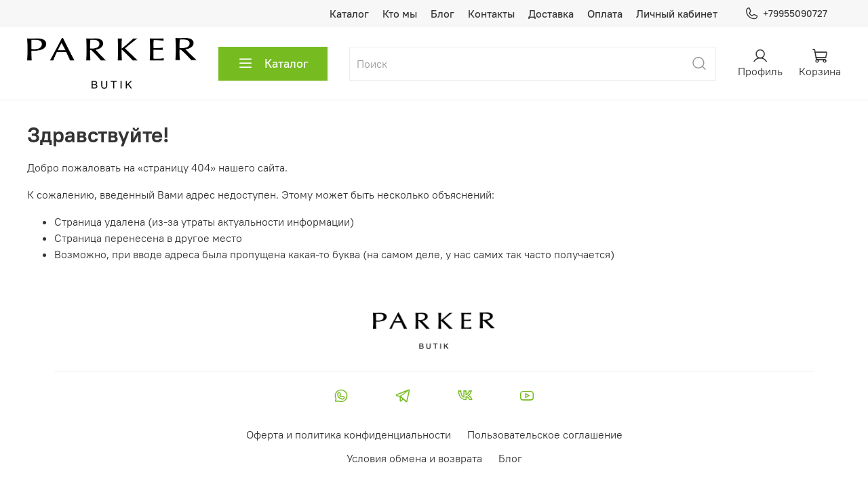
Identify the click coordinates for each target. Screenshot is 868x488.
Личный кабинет (677, 14)
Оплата (605, 14)
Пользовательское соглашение (545, 434)
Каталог (349, 14)
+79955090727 (786, 14)
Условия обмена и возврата (414, 458)
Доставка (551, 14)
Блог (442, 14)
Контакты (491, 14)
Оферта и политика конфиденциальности (349, 434)
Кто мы (400, 14)
